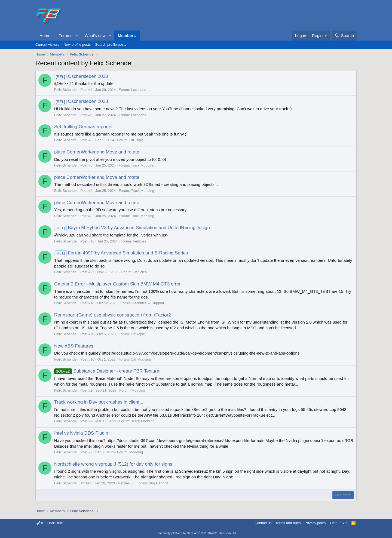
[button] (77, 36)
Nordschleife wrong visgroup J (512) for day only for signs (113, 464)
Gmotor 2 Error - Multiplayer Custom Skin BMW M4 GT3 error (117, 284)
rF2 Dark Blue (50, 523)
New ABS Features (74, 346)
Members (127, 36)
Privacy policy (315, 523)
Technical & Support (148, 303)
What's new (95, 36)
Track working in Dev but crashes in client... (99, 402)
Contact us (263, 523)
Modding (138, 390)
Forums (65, 36)
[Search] (344, 36)
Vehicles (139, 241)
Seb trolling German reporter (83, 127)
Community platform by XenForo (196, 533)
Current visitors (47, 44)
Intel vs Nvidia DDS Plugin (81, 433)
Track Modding (143, 165)
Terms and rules (288, 523)
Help (334, 523)
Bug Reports (158, 483)
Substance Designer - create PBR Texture (107, 371)
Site (344, 523)
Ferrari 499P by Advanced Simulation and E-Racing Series (121, 253)
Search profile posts (111, 44)
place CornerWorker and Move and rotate (97, 152)
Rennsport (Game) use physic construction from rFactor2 (113, 315)
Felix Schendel (66, 90)
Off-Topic (136, 140)
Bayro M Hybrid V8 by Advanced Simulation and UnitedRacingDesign (132, 228)
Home (45, 36)
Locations (139, 90)
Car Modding (141, 359)
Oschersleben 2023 (81, 76)
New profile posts (77, 44)
